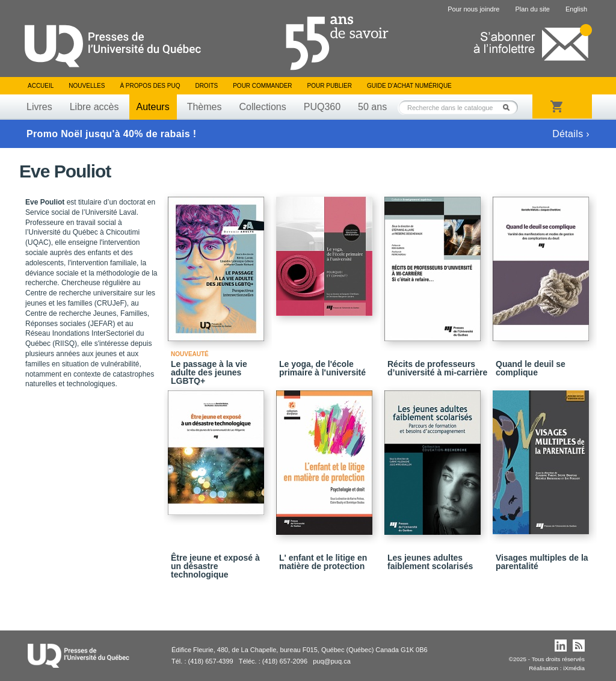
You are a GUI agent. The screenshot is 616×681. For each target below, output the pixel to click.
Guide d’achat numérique (409, 86)
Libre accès (94, 107)
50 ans (372, 107)
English (576, 9)
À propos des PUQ (150, 86)
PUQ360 (322, 107)
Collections (262, 107)
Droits (206, 86)
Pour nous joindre (473, 9)
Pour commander (262, 86)
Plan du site (532, 9)
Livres (39, 107)
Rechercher (510, 107)
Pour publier (330, 86)
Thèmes (205, 107)
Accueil (41, 86)
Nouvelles (87, 86)
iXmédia (574, 668)
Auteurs (153, 107)
